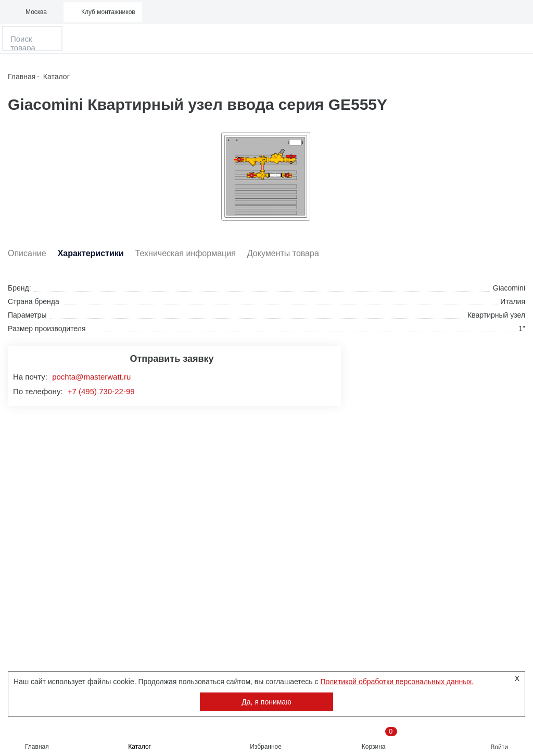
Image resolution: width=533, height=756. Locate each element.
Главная (37, 747)
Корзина (379, 739)
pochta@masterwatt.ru (91, 377)
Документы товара (283, 254)
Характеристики (91, 254)
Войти (499, 747)
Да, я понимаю (266, 702)
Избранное (266, 747)
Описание (27, 254)
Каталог (139, 747)
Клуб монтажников (108, 12)
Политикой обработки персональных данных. (397, 682)
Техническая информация (186, 254)
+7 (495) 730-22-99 (101, 391)
